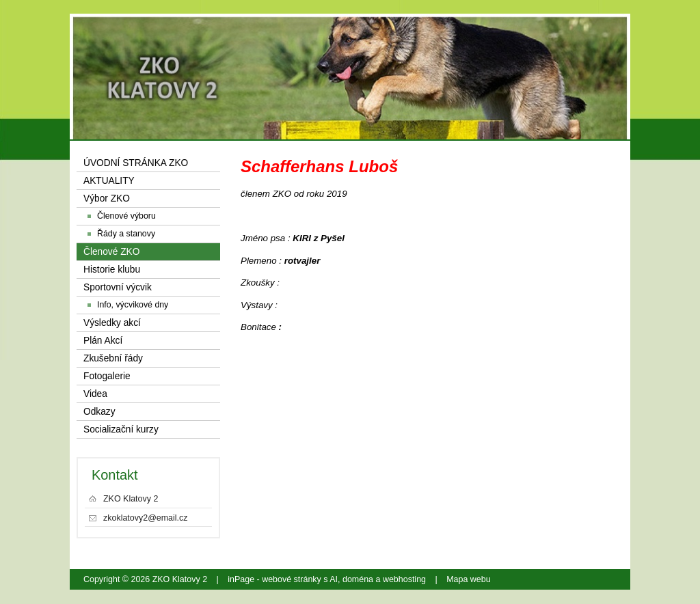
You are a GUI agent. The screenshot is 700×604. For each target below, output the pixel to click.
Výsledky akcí (112, 323)
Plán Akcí (103, 341)
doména (358, 579)
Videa (95, 394)
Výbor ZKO (107, 198)
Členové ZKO (111, 252)
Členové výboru (126, 216)
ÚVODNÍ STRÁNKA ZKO (136, 163)
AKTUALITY (109, 181)
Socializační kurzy (121, 429)
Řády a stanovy (126, 234)
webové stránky (292, 579)
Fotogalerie (107, 376)
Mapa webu (468, 579)
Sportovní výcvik (118, 287)
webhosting (404, 579)
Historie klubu (112, 270)
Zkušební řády (113, 358)
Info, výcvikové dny (133, 305)
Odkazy (99, 412)
